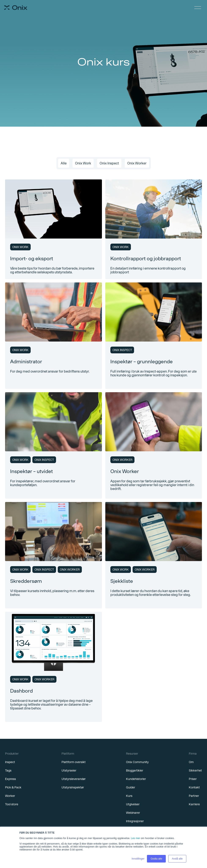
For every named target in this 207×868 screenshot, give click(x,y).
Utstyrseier (69, 770)
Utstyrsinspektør (73, 787)
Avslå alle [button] (177, 859)
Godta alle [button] (156, 859)
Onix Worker (137, 163)
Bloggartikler (135, 770)
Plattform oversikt (74, 762)
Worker (10, 796)
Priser (193, 779)
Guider (131, 787)
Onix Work (83, 163)
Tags (8, 770)
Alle (64, 163)
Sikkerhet (195, 770)
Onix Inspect (109, 163)
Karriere (194, 804)
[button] (198, 8)
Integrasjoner (135, 821)
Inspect (10, 762)
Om (191, 762)
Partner (194, 796)
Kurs (129, 796)
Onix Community (137, 762)
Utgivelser (133, 804)
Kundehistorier (136, 779)
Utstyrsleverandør (74, 779)
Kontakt (194, 787)
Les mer (135, 838)
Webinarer (133, 813)
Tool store (12, 804)
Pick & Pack (13, 787)
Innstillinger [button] (138, 859)
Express (10, 779)
